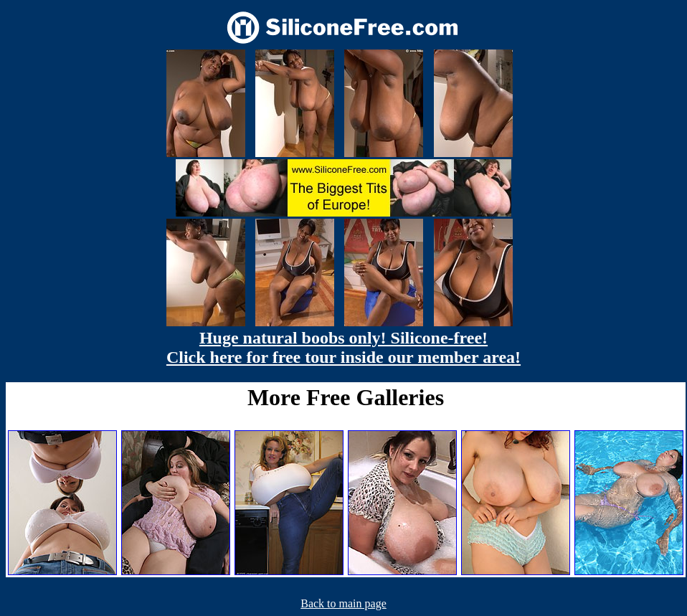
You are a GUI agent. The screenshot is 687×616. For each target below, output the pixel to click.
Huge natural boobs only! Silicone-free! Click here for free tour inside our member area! (343, 347)
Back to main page (343, 603)
